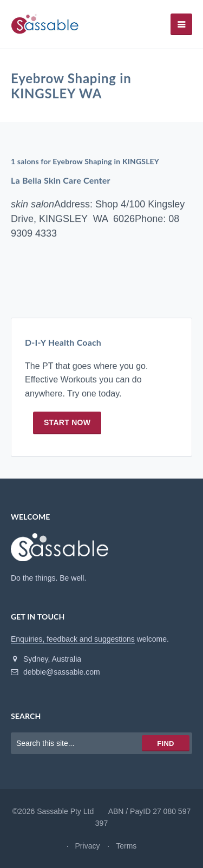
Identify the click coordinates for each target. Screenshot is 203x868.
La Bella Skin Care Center (61, 181)
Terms (126, 846)
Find (165, 743)
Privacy (88, 846)
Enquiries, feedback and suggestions (73, 639)
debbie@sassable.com (55, 672)
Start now (67, 422)
